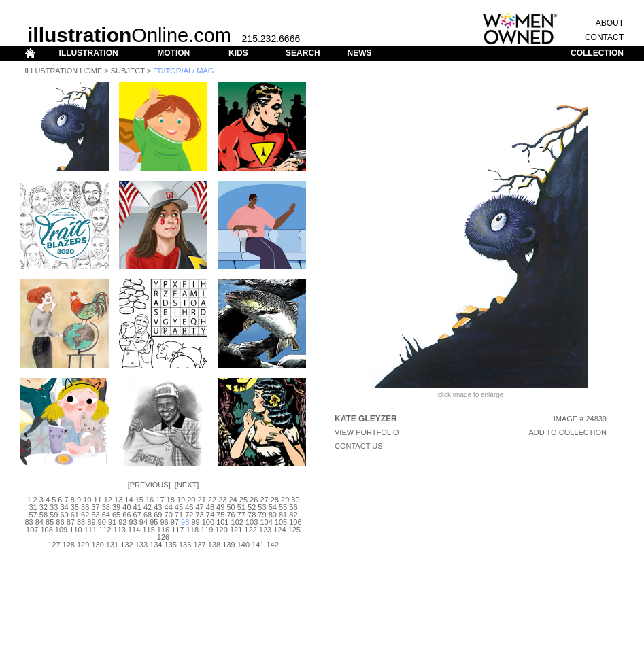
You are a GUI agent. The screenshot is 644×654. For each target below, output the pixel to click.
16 (150, 500)
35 (75, 507)
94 (143, 522)
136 (185, 545)
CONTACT (604, 37)
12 (108, 500)
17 (160, 500)
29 (285, 500)
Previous (149, 485)
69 (158, 515)
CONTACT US (359, 446)
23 (222, 500)
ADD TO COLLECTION (567, 432)
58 (44, 515)
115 (148, 530)
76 (231, 515)
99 (195, 522)
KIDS (238, 53)
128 (69, 545)
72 (189, 515)
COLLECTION (597, 53)
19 (181, 500)
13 (118, 500)
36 (85, 507)
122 (250, 530)
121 (236, 530)
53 (262, 507)
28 (275, 500)
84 (39, 522)
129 (83, 545)
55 (283, 507)
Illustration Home (63, 71)
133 (141, 545)
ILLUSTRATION (89, 53)
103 (252, 522)
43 (158, 507)
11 (97, 500)
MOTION (173, 53)
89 (91, 522)
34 (64, 507)
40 (126, 507)
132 (126, 545)
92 (122, 522)
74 (210, 515)
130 (97, 545)
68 (148, 515)
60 (64, 515)
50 (231, 507)
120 (222, 530)
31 (33, 507)
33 (54, 507)
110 (75, 530)
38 (106, 507)
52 (252, 507)
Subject (128, 71)
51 (241, 507)
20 (191, 500)
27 (264, 500)
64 (106, 515)
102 (237, 522)
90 (102, 522)
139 (228, 545)
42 (148, 507)
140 (243, 545)
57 (33, 515)
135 (171, 545)
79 (262, 515)
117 (177, 530)
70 (169, 515)
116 (163, 530)
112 (105, 530)
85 (50, 522)
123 (265, 530)
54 (273, 507)
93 (133, 522)
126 (163, 537)
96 (164, 522)
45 (179, 507)
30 (295, 500)
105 (281, 522)
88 (81, 522)
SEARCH (303, 53)
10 (87, 500)
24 (233, 500)
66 (126, 515)
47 (199, 507)
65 (116, 515)
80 (273, 515)
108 (46, 530)
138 (214, 545)
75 (220, 515)
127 (54, 545)
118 (192, 530)
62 (85, 515)
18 (171, 500)
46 (189, 507)
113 (120, 530)
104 (266, 522)
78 (252, 515)
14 (129, 500)
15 (139, 500)
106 (295, 522)
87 (71, 522)
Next (187, 485)
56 (293, 507)
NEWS (359, 53)
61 (75, 515)
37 (95, 507)
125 (294, 530)
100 (208, 522)
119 (207, 530)
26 (254, 500)
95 (154, 522)
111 (90, 530)
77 (241, 515)
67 (137, 515)
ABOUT (610, 23)
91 (112, 522)
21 (202, 500)
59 (54, 515)
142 (272, 545)
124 (279, 530)
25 (243, 500)
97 (175, 522)
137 (199, 545)
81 (283, 515)
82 (293, 515)
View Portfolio (367, 432)
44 (169, 507)
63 (95, 515)
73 (199, 515)
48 (210, 507)
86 (60, 522)
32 (44, 507)
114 (134, 530)
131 (112, 545)
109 (61, 530)
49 (220, 507)
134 (156, 545)
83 (29, 522)
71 (179, 515)
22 (212, 500)
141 (258, 545)
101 (222, 522)
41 (137, 507)
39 (116, 507)
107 (32, 530)
